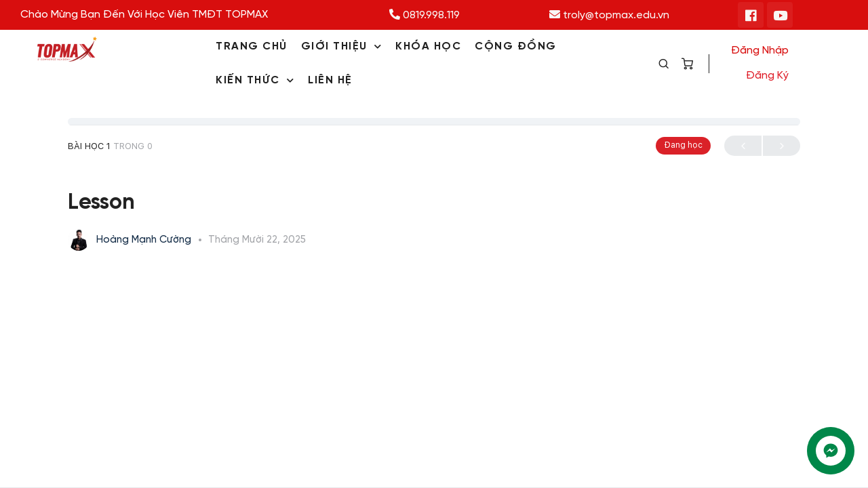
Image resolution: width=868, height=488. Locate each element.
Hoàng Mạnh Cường (145, 240)
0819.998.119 (425, 15)
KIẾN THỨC (255, 80)
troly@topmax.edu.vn (609, 15)
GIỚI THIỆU (342, 46)
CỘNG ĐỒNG (516, 46)
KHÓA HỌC (428, 46)
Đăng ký (767, 76)
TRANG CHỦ (252, 46)
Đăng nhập (760, 50)
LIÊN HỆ (330, 80)
